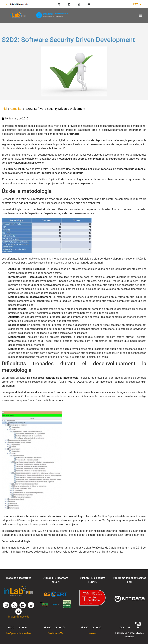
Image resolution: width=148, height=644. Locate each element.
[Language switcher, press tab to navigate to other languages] (137, 4)
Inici (4, 109)
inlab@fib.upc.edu (19, 617)
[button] (140, 16)
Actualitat (16, 109)
